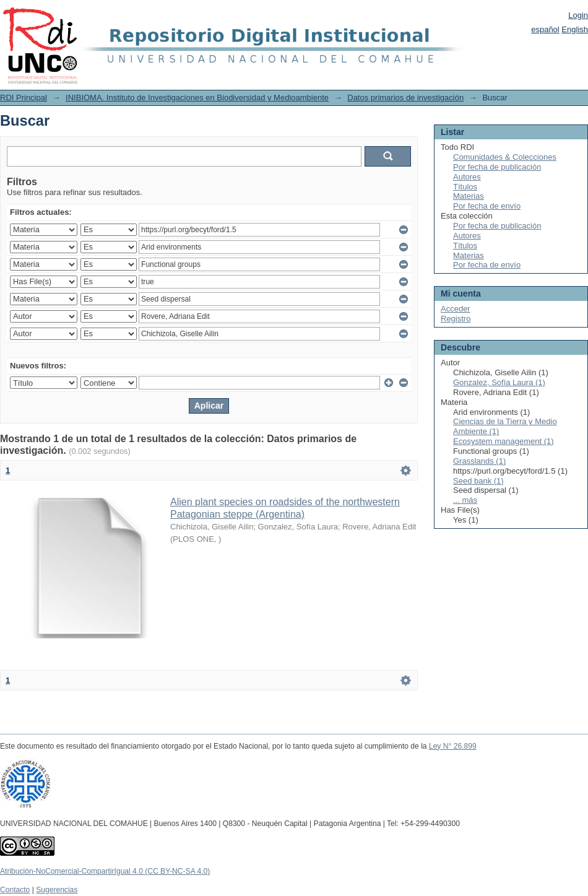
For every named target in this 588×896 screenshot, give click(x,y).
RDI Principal (24, 98)
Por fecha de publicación (497, 167)
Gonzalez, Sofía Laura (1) (499, 382)
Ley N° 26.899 (453, 746)
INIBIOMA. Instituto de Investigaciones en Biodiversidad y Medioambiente (197, 98)
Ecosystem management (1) (504, 441)
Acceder (456, 309)
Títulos (465, 187)
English (575, 29)
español (545, 29)
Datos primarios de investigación (405, 98)
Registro (456, 319)
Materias (469, 196)
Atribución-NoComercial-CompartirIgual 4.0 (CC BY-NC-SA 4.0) (105, 871)
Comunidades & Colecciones (505, 157)
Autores (467, 177)
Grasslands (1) (479, 461)
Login (578, 15)
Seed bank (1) (478, 481)
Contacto (15, 890)
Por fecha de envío (487, 206)
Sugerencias (57, 890)
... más (465, 500)
